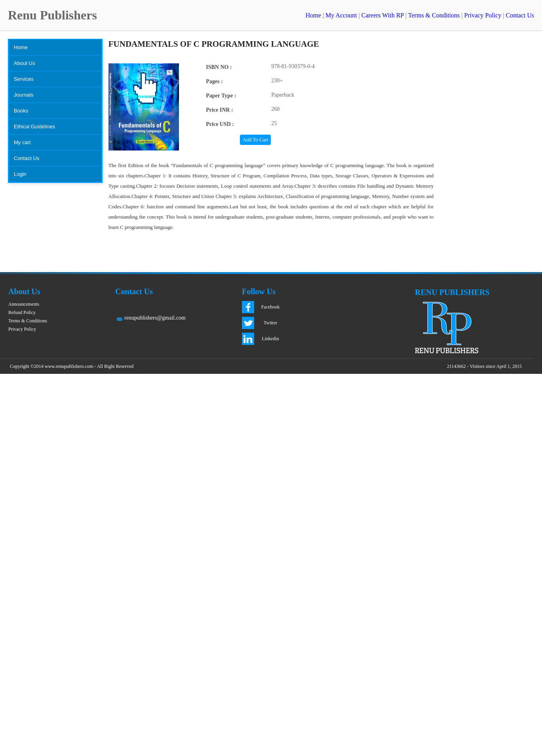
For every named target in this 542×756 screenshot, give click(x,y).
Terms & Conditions (434, 15)
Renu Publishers (52, 15)
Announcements (24, 304)
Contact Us (520, 15)
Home (313, 15)
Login (20, 174)
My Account (341, 15)
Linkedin (270, 339)
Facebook (271, 307)
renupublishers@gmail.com (155, 318)
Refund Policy (22, 312)
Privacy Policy (483, 15)
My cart (22, 142)
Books (21, 111)
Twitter (270, 323)
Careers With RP (383, 15)
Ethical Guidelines (34, 127)
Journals (24, 95)
